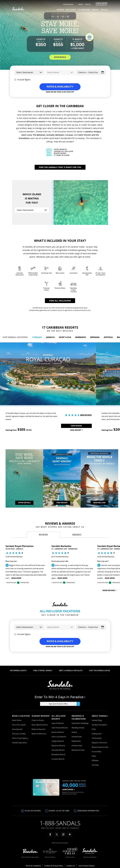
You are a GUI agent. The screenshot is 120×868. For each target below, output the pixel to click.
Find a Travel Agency (20, 738)
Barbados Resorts (58, 754)
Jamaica (89, 132)
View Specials (17, 729)
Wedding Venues (78, 728)
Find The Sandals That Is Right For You (60, 167)
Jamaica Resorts (58, 732)
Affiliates (95, 760)
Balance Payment (38, 729)
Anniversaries (77, 746)
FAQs (94, 729)
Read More (16, 578)
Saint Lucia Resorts (59, 737)
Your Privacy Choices (86, 866)
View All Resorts (58, 723)
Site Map (95, 765)
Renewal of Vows (78, 750)
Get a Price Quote (19, 725)
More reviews (110, 590)
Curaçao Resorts (58, 759)
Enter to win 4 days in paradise (60, 697)
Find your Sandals (19, 734)
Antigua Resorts (58, 741)
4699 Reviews (86, 415)
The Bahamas (39, 135)
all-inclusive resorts (36, 121)
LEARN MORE (68, 790)
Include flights (22, 80)
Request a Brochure (99, 743)
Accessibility (97, 752)
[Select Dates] (91, 72)
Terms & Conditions (33, 866)
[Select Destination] (32, 210)
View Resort (76, 430)
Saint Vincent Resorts (60, 728)
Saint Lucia (26, 135)
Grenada (50, 135)
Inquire (74, 732)
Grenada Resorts (58, 750)
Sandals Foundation (99, 725)
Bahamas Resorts (58, 746)
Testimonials (97, 738)
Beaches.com (99, 503)
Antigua (97, 132)
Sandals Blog (97, 720)
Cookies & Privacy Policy (54, 866)
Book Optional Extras (40, 725)
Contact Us (71, 866)
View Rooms (76, 426)
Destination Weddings (80, 723)
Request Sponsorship (100, 747)
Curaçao (69, 135)
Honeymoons (77, 737)
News (94, 756)
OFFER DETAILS (60, 57)
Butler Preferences (39, 734)
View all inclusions (60, 301)
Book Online (17, 720)
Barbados (60, 135)
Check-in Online (38, 720)
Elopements (76, 741)
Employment (97, 734)
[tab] (43, 535)
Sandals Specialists (19, 743)
